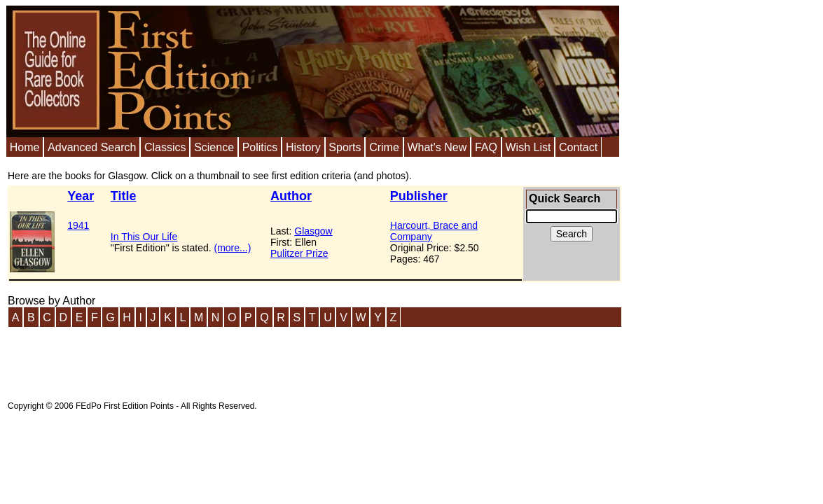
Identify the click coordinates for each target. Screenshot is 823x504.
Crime (384, 147)
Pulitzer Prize (299, 253)
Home (25, 147)
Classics (165, 147)
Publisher (419, 196)
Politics (260, 147)
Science (214, 147)
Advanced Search (92, 147)
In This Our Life (144, 237)
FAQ (486, 147)
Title (124, 196)
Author (291, 196)
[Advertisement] (263, 360)
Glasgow (313, 231)
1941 (78, 225)
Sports (345, 147)
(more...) (233, 248)
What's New (437, 147)
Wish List (528, 147)
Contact (578, 147)
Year (81, 196)
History (303, 147)
